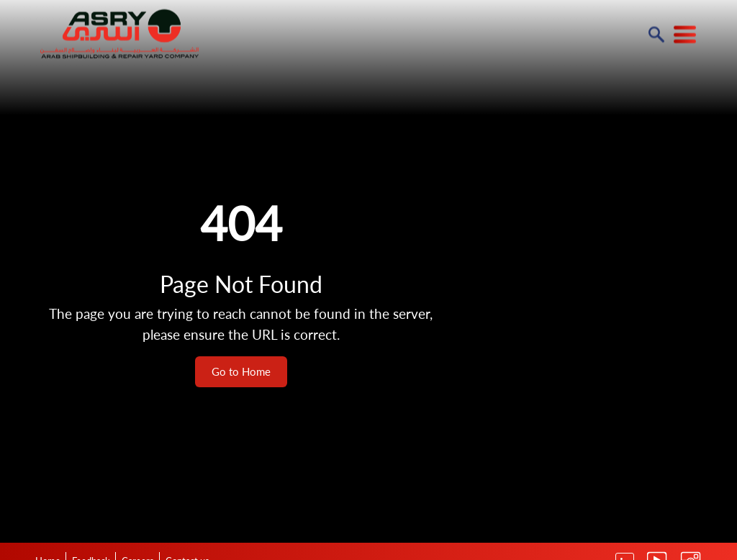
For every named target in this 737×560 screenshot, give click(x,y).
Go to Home (241, 371)
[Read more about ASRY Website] (119, 33)
